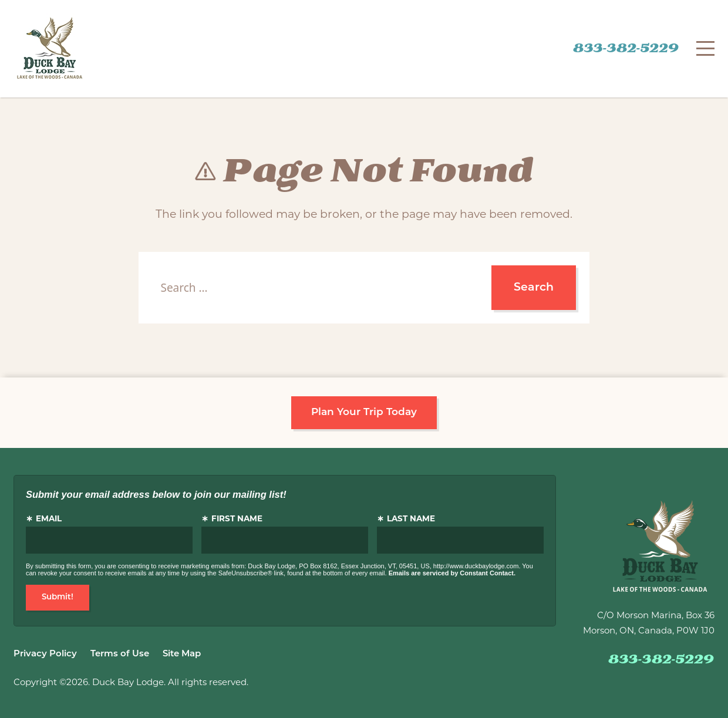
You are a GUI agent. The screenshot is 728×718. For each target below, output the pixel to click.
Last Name (411, 519)
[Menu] (705, 48)
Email (49, 519)
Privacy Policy (45, 654)
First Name (237, 519)
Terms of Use (120, 654)
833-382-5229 (626, 49)
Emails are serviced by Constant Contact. (452, 573)
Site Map (182, 654)
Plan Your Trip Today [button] (364, 412)
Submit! (58, 597)
